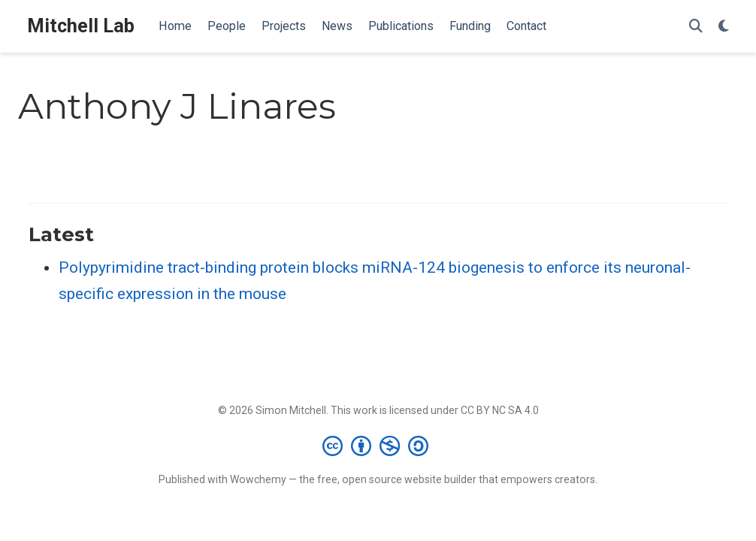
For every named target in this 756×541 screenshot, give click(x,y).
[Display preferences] (724, 27)
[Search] (696, 27)
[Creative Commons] (378, 446)
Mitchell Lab (81, 26)
